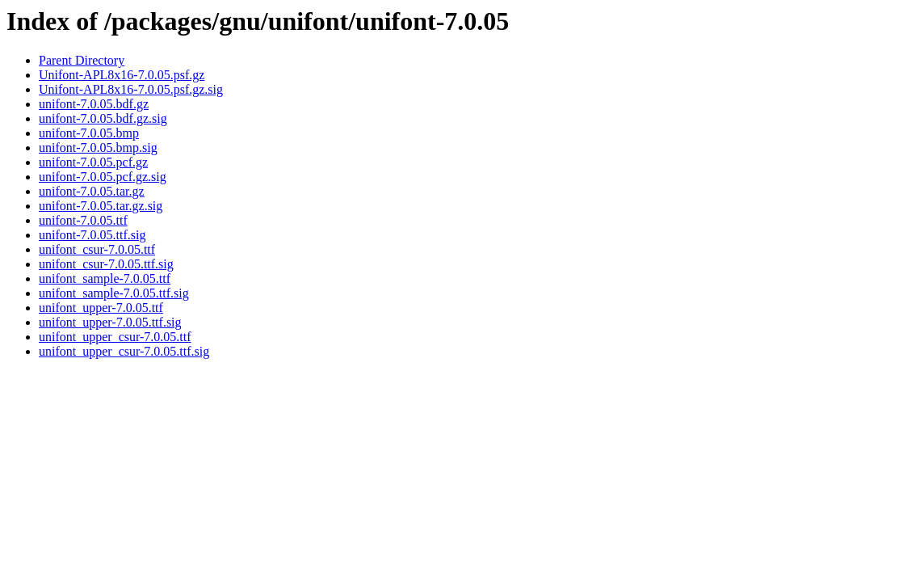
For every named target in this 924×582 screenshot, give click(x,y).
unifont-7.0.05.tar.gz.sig (101, 206)
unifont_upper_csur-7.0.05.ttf (115, 337)
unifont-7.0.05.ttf (83, 220)
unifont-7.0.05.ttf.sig (92, 235)
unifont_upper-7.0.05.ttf (101, 308)
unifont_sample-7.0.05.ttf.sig (114, 293)
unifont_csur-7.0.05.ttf (97, 249)
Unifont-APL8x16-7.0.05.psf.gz (122, 75)
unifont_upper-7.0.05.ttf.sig (110, 322)
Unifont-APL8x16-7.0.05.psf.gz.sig (131, 89)
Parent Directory (82, 60)
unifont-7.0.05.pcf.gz (93, 162)
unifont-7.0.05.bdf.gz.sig (103, 118)
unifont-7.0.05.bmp (89, 133)
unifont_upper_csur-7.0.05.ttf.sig (124, 351)
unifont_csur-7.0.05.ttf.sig (106, 264)
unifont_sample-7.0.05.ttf (105, 278)
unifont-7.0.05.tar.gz (92, 191)
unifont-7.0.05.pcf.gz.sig (103, 177)
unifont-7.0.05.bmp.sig (98, 148)
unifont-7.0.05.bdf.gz (94, 104)
